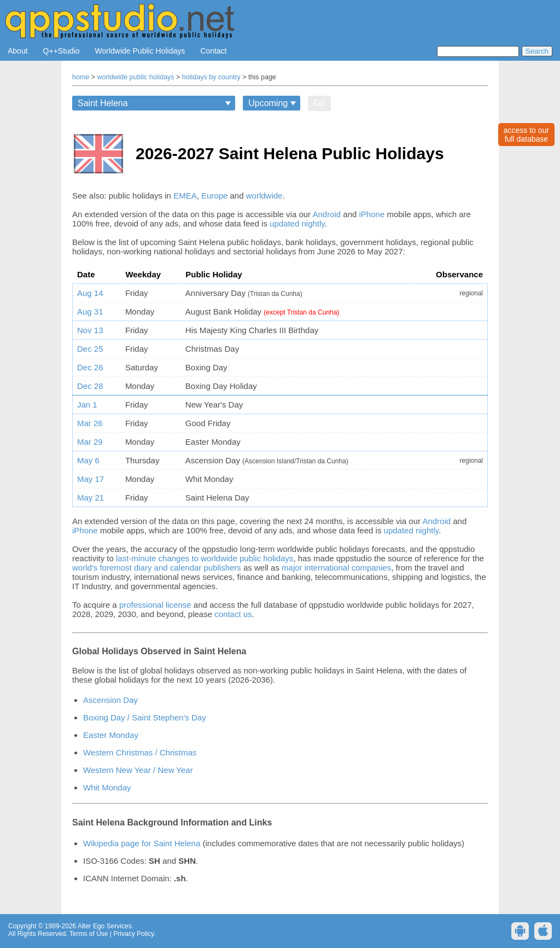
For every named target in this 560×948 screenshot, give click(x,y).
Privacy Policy (133, 934)
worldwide (264, 196)
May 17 (91, 479)
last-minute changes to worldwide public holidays (205, 558)
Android (326, 214)
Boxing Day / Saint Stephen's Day (145, 717)
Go (319, 103)
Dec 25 (90, 349)
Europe (214, 196)
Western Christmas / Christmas (140, 752)
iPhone (372, 214)
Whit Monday (107, 787)
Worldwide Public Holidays (140, 51)
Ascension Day (110, 700)
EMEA (185, 196)
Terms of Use (89, 934)
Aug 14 (90, 293)
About (18, 51)
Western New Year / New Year (138, 770)
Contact (213, 51)
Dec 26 (90, 367)
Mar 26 (90, 423)
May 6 (88, 460)
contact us (233, 614)
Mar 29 (90, 442)
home (81, 77)
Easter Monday (111, 735)
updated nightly (297, 223)
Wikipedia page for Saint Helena (142, 843)
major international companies (336, 568)
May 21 (91, 498)
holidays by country (211, 77)
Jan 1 (87, 405)
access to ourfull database (526, 135)
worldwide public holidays (136, 77)
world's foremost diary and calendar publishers (157, 568)
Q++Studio (62, 51)
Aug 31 (90, 312)
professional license (155, 605)
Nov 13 (90, 330)
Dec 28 (90, 386)
